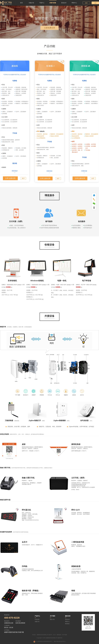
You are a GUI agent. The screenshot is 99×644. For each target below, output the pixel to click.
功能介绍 (31, 3)
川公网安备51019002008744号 (44, 641)
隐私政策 (59, 635)
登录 (86, 3)
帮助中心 (74, 3)
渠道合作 (64, 3)
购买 (23, 178)
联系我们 (67, 624)
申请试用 (37, 619)
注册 (95, 3)
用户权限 (65, 635)
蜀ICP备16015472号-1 (60, 641)
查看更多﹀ (15, 172)
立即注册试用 (10, 178)
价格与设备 (53, 3)
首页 (21, 3)
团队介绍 (52, 619)
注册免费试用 (49, 28)
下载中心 (42, 3)
